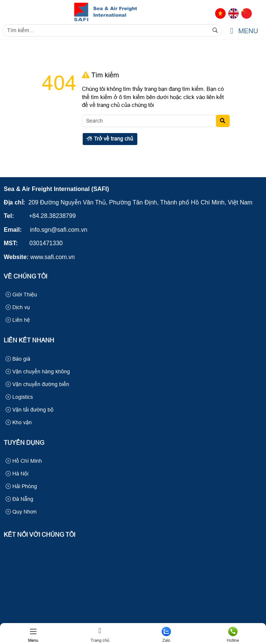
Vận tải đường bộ (30, 410)
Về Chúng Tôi (25, 276)
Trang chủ (100, 635)
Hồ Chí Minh (24, 461)
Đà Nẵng (19, 499)
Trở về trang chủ (110, 139)
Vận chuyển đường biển (37, 384)
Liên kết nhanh (29, 340)
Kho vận (19, 422)
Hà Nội (17, 474)
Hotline (233, 635)
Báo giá (18, 359)
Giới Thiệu (21, 295)
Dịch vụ (18, 307)
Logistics (19, 397)
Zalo (166, 635)
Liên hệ (18, 320)
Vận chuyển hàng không (38, 372)
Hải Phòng (21, 486)
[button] (232, 31)
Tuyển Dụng (24, 443)
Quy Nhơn (21, 512)
